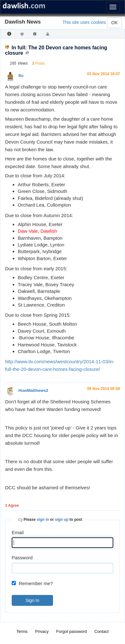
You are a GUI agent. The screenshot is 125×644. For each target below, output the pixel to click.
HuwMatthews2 (33, 390)
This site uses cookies (84, 22)
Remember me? (36, 583)
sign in (43, 520)
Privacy (42, 631)
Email (18, 532)
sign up (62, 520)
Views (23, 63)
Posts (40, 63)
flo (21, 76)
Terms (22, 631)
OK (115, 23)
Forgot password (72, 631)
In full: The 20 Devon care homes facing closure (56, 50)
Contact (101, 631)
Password (22, 558)
